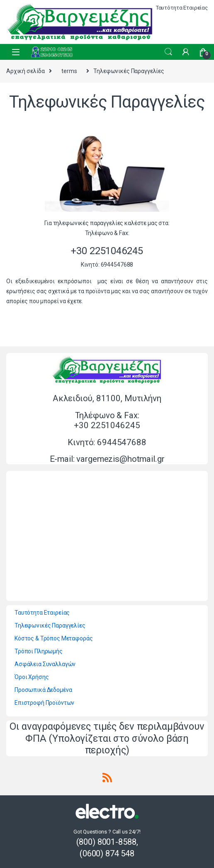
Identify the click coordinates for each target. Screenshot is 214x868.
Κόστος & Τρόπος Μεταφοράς (54, 638)
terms (69, 71)
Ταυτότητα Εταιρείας (182, 8)
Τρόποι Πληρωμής (39, 651)
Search (168, 52)
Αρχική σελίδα (26, 71)
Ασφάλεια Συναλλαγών (45, 664)
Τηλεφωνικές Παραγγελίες (50, 625)
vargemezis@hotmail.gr (120, 459)
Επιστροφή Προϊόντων (44, 703)
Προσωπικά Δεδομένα (43, 690)
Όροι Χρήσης (32, 677)
